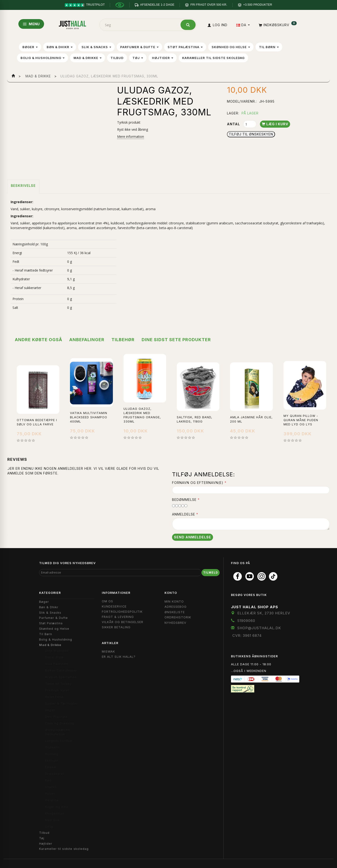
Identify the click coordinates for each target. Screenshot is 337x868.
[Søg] (188, 25)
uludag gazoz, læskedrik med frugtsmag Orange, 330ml (142, 415)
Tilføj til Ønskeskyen (251, 134)
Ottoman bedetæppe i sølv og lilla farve (37, 422)
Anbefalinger (87, 340)
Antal (234, 124)
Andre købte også (39, 340)
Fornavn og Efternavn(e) (198, 483)
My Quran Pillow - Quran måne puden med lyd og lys (301, 420)
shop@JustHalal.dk (259, 628)
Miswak (108, 652)
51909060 (246, 621)
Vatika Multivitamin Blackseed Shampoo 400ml (89, 417)
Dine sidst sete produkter (176, 340)
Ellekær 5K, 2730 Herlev (264, 613)
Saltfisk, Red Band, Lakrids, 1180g (195, 419)
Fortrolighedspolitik (122, 612)
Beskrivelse (23, 186)
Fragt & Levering (118, 617)
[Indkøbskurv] (277, 25)
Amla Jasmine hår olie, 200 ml (251, 419)
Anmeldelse (184, 514)
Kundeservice (114, 606)
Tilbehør (123, 340)
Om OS (107, 601)
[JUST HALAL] (72, 24)
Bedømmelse (184, 500)
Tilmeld (211, 572)
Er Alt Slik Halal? (119, 657)
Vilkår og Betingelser (123, 622)
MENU (31, 24)
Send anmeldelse (193, 537)
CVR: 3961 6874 (247, 635)
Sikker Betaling (116, 627)
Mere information (131, 136)
